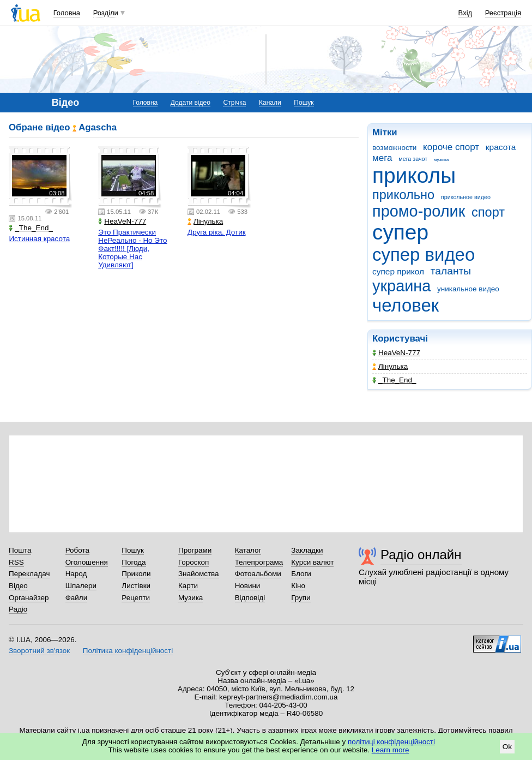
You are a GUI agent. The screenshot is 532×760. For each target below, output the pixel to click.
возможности (394, 148)
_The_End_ (394, 380)
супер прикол (398, 271)
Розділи (106, 13)
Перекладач (29, 574)
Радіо (18, 609)
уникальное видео (468, 289)
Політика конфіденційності (128, 651)
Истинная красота (39, 239)
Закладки (307, 550)
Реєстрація (503, 13)
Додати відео (191, 103)
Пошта (20, 550)
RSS (16, 562)
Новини (248, 586)
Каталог (248, 550)
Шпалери (81, 586)
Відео (18, 586)
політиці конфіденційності (391, 742)
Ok (507, 747)
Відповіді (250, 598)
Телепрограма (259, 562)
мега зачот (413, 159)
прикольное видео (466, 197)
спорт (488, 212)
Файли (77, 598)
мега (382, 158)
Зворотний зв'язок (39, 651)
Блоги (301, 574)
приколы (414, 175)
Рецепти (136, 598)
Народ (76, 574)
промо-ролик (419, 211)
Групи (301, 598)
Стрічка (234, 103)
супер (400, 232)
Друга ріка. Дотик (217, 232)
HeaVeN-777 (396, 353)
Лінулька (390, 366)
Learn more (391, 750)
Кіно (298, 586)
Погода (134, 562)
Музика (191, 598)
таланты (451, 271)
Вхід (465, 13)
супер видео (424, 255)
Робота (77, 550)
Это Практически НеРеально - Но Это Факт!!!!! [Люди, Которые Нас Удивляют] (132, 249)
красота (501, 147)
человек (406, 305)
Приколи (136, 574)
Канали (270, 103)
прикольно (403, 195)
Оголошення (87, 562)
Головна (67, 13)
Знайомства (199, 574)
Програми (195, 550)
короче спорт (451, 147)
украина (401, 286)
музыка (441, 160)
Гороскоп (194, 562)
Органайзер (29, 598)
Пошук (304, 103)
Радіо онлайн (421, 555)
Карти (188, 586)
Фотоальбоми (258, 574)
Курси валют (312, 562)
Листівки (136, 586)
